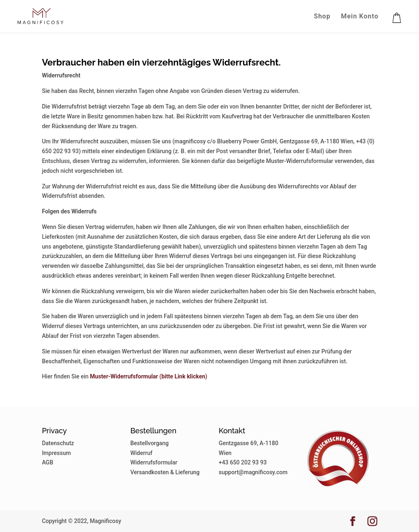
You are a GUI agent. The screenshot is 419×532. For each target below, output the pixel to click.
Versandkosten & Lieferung (165, 472)
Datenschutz (58, 443)
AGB (47, 462)
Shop (322, 17)
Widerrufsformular (154, 462)
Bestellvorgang (149, 443)
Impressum (56, 453)
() (149, 376)
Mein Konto (360, 17)
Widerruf (141, 453)
